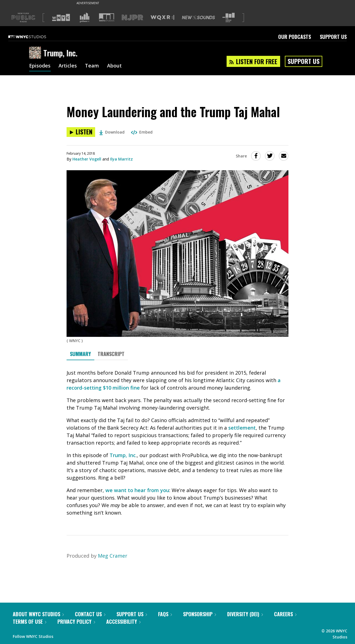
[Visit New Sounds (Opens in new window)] (198, 17)
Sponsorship (200, 614)
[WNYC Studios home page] (34, 37)
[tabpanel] (177, 443)
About (115, 66)
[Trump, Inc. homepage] (36, 53)
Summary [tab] (80, 354)
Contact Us (90, 614)
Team (92, 66)
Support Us (333, 37)
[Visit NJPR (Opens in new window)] (132, 18)
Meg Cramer (113, 556)
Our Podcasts (295, 37)
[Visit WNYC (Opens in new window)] (61, 17)
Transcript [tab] (111, 354)
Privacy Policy (76, 622)
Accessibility (123, 622)
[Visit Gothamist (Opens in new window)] (85, 17)
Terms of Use (30, 622)
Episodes (40, 66)
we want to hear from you (137, 490)
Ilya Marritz (121, 159)
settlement (242, 428)
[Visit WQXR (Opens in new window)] (162, 18)
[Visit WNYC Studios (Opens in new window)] (107, 17)
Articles (68, 66)
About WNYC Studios (38, 614)
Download (112, 132)
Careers (285, 614)
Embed (142, 132)
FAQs (165, 614)
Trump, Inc (123, 455)
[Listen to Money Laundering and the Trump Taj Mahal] (81, 132)
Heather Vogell (87, 159)
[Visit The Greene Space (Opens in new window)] (229, 18)
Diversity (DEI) (245, 614)
